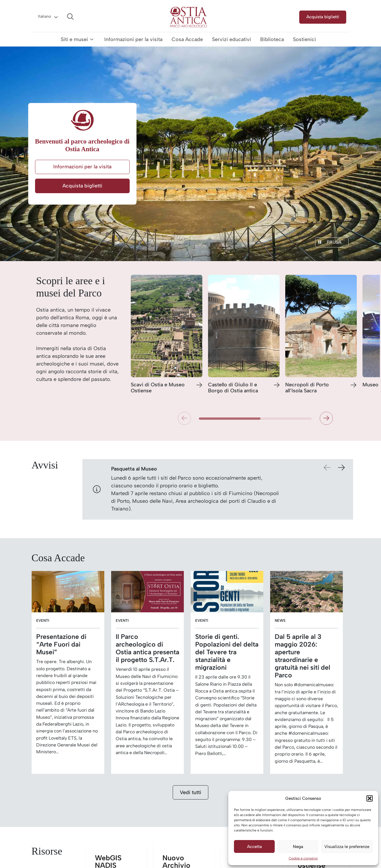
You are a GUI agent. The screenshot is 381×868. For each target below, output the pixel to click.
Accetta (254, 847)
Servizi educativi (232, 39)
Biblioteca (272, 39)
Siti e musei (74, 39)
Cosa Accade (187, 39)
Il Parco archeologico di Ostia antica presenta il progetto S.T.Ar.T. (147, 648)
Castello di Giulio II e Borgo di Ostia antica (233, 388)
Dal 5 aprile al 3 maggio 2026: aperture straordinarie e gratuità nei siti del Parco (302, 656)
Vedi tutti (190, 792)
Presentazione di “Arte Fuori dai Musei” (61, 644)
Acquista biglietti (323, 17)
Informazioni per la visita (133, 39)
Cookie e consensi (303, 858)
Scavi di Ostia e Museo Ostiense (158, 388)
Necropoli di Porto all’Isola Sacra (307, 388)
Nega (298, 847)
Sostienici (304, 39)
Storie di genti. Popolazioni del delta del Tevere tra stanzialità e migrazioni (227, 652)
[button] (370, 798)
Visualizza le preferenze (347, 847)
